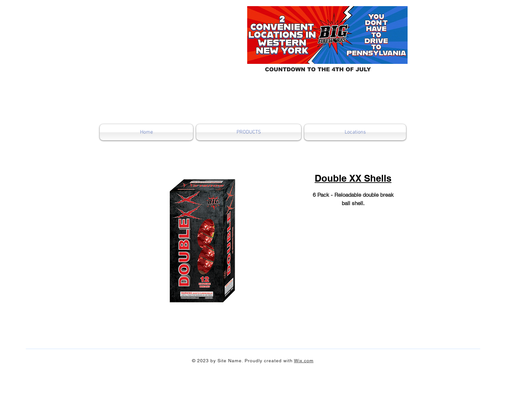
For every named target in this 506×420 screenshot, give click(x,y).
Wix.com (304, 361)
